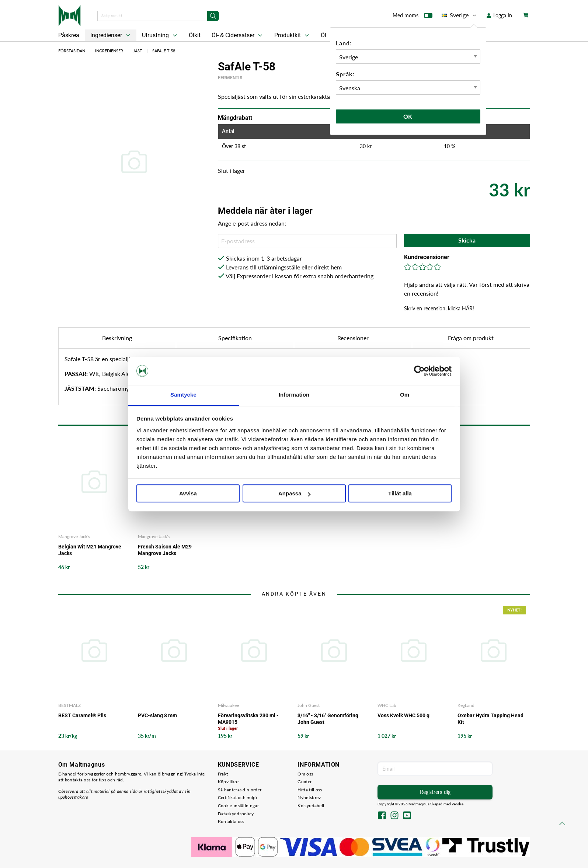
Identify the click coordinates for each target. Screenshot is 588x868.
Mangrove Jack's (74, 536)
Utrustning (160, 35)
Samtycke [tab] (183, 395)
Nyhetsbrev (309, 797)
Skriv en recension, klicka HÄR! (439, 308)
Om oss (305, 774)
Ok (408, 116)
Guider (305, 782)
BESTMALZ (69, 705)
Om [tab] (405, 395)
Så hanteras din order (240, 790)
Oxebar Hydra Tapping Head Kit (490, 719)
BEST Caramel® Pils (82, 715)
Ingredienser (111, 35)
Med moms (413, 17)
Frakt (223, 774)
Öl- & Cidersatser (238, 35)
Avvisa (188, 494)
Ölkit (195, 35)
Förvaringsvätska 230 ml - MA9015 (248, 719)
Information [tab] (294, 395)
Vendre (457, 804)
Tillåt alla (400, 494)
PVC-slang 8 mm (157, 715)
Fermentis (230, 78)
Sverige (460, 15)
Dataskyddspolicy (236, 814)
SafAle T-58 (164, 51)
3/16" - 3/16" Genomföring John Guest (328, 719)
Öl (323, 35)
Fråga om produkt (471, 338)
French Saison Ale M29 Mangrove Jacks (165, 550)
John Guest (309, 705)
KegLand (466, 705)
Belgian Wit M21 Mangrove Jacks (90, 550)
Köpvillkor (228, 782)
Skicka (467, 240)
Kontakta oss (231, 821)
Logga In (499, 15)
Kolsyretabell (311, 806)
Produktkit (292, 35)
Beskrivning (117, 338)
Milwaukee (228, 705)
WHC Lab (387, 705)
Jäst (138, 51)
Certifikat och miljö (237, 797)
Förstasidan (72, 51)
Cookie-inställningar (238, 806)
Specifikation (235, 338)
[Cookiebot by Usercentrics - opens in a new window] (419, 371)
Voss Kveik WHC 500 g (403, 715)
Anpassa (294, 494)
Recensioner (353, 338)
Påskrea (69, 35)
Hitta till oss (310, 790)
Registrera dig (435, 792)
